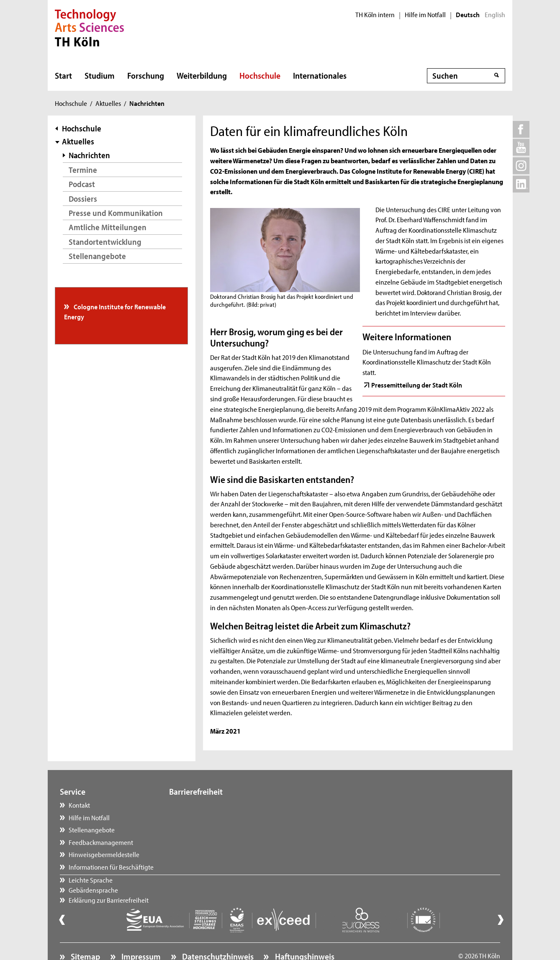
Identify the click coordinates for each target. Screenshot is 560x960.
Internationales (320, 75)
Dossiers (83, 199)
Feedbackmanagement (101, 842)
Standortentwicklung (105, 242)
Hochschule (260, 75)
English (495, 15)
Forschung (146, 75)
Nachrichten (89, 155)
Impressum (140, 933)
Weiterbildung (202, 75)
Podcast (82, 184)
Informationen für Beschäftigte (111, 867)
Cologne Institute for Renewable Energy (115, 311)
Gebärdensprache (202, 817)
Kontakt (79, 805)
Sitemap (85, 933)
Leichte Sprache (199, 805)
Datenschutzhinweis (217, 933)
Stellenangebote (97, 256)
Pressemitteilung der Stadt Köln (417, 385)
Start (63, 75)
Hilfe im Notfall (425, 15)
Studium (100, 75)
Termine (83, 170)
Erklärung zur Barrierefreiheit (217, 829)
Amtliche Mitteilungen (108, 227)
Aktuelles (108, 103)
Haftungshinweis (304, 933)
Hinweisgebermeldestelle (104, 854)
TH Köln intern (375, 15)
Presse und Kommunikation (116, 213)
